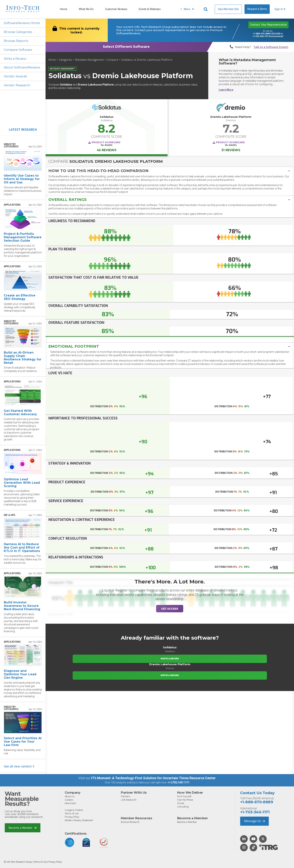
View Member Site (228, 9)
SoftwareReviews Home (22, 23)
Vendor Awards (15, 77)
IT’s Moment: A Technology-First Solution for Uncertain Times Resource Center (153, 778)
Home (64, 9)
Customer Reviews (116, 9)
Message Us (254, 821)
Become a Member (23, 828)
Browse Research (130, 822)
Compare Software (18, 50)
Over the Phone (185, 800)
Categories (65, 60)
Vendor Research (17, 85)
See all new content (19, 767)
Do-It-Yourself (184, 796)
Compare (112, 60)
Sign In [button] (280, 9)
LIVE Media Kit (129, 800)
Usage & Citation (74, 810)
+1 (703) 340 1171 (178, 783)
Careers (69, 800)
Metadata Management (89, 60)
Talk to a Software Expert (271, 47)
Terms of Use (72, 813)
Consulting (183, 807)
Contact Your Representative (268, 25)
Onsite (181, 803)
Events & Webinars (150, 9)
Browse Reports (16, 41)
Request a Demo (257, 9)
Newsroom (70, 803)
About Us (70, 796)
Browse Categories (18, 32)
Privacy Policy (72, 817)
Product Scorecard (106, 142)
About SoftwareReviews (22, 68)
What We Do (86, 9)
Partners (126, 796)
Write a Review (15, 59)
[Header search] (206, 9)
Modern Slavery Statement (79, 820)
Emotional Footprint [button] (74, 346)
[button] (170, 171)
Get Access (170, 609)
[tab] (170, 171)
